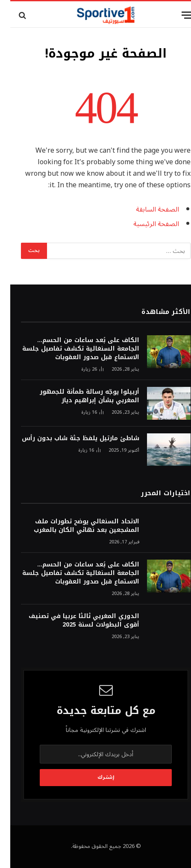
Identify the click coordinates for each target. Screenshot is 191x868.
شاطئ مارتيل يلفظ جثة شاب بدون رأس (70, 438)
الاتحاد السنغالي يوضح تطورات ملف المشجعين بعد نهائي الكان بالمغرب (76, 526)
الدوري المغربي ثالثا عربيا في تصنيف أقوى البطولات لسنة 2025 (74, 620)
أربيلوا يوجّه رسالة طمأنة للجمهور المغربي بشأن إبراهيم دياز (79, 396)
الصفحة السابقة (147, 209)
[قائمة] (177, 15)
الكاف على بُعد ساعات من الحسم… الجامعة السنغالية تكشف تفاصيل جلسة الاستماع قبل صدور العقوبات (71, 349)
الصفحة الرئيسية (146, 224)
